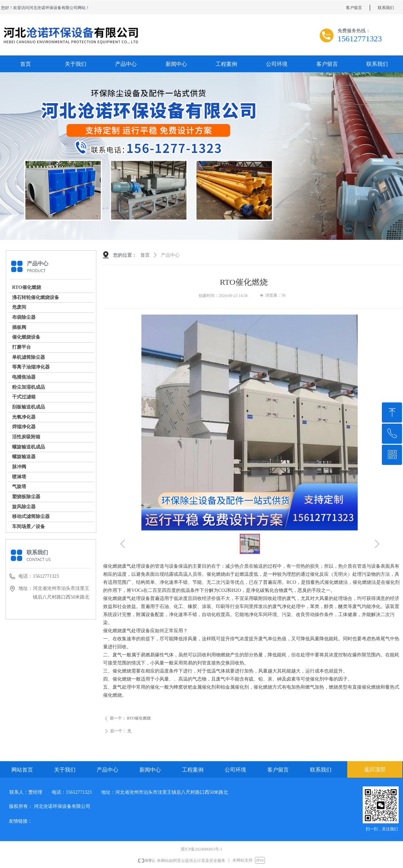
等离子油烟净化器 (31, 367)
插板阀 (19, 327)
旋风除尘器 (24, 507)
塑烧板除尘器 (26, 497)
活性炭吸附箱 (26, 437)
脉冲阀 (19, 467)
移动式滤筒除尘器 (31, 516)
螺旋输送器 (24, 457)
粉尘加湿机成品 (29, 387)
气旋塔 (19, 487)
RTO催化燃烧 (27, 287)
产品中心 (170, 255)
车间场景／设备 (29, 527)
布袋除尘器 (24, 317)
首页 (145, 255)
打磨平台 (21, 347)
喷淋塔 (19, 477)
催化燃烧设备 (26, 337)
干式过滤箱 (24, 397)
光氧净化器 (24, 417)
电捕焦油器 (24, 377)
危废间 (19, 307)
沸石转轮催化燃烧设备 (36, 297)
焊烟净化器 (24, 427)
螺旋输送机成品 (29, 447)
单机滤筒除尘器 (29, 357)
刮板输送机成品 (29, 407)
